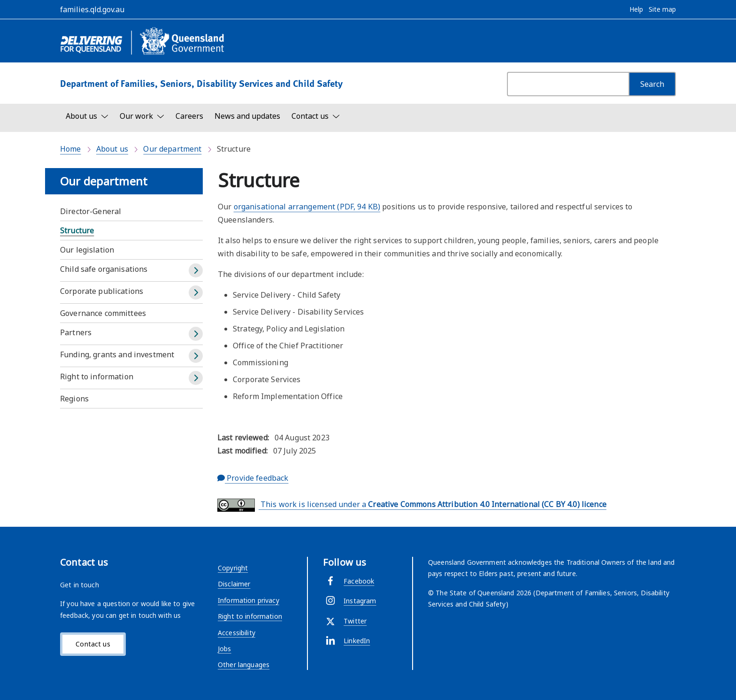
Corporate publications (102, 291)
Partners (76, 332)
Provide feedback (253, 478)
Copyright (233, 568)
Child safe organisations (104, 269)
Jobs (225, 649)
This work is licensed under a (412, 505)
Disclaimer (234, 584)
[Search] (652, 84)
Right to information (97, 377)
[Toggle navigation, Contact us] (316, 116)
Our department (172, 149)
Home (71, 149)
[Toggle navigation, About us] (87, 116)
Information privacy (249, 600)
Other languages (244, 665)
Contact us (93, 644)
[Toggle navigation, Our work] (142, 116)
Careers (189, 116)
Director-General (91, 211)
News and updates (247, 116)
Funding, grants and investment (117, 354)
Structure (77, 231)
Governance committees (103, 313)
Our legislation (87, 250)
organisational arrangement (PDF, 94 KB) (307, 207)
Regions (74, 399)
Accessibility (237, 633)
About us (112, 149)
